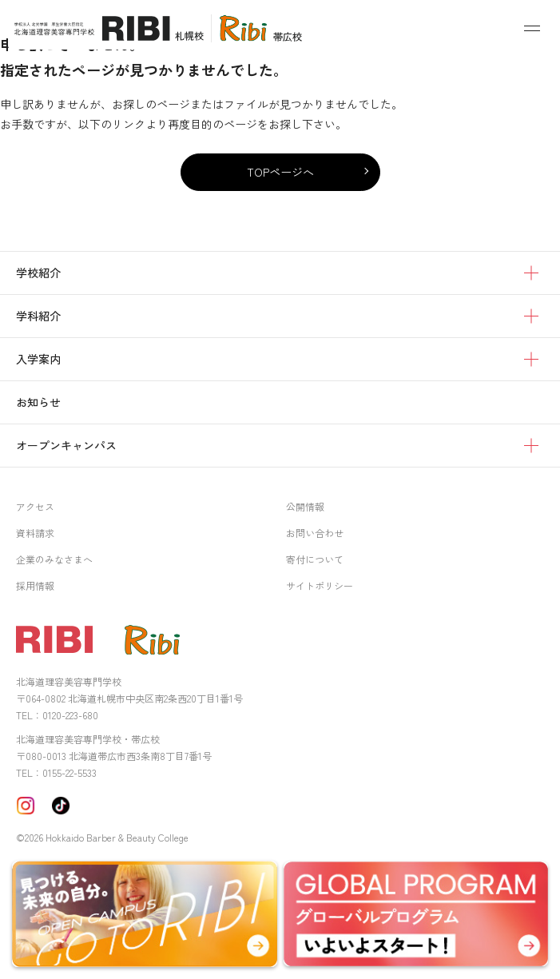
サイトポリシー (320, 585)
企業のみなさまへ (54, 559)
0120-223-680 (70, 715)
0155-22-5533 (70, 772)
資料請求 (35, 533)
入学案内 (38, 359)
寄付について (315, 559)
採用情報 (35, 585)
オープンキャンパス (66, 445)
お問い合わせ (315, 533)
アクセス (35, 506)
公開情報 (305, 506)
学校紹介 (38, 273)
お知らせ (38, 402)
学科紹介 (38, 316)
